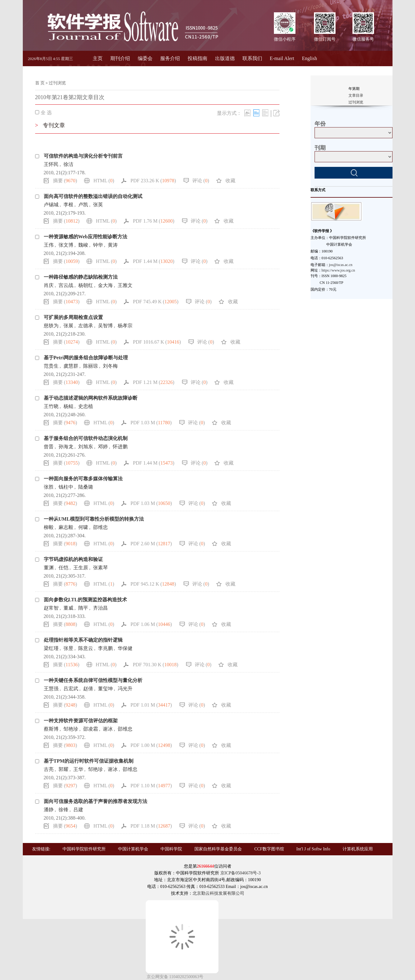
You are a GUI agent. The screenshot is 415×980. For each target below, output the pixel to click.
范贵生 (51, 366)
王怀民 (51, 164)
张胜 (49, 487)
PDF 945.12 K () (153, 584)
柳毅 (49, 527)
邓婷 (103, 447)
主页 (98, 58)
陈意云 (86, 648)
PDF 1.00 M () (151, 745)
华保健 (125, 648)
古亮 (49, 769)
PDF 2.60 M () (151, 544)
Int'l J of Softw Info (313, 849)
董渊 (49, 568)
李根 (68, 205)
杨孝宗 (125, 326)
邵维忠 (100, 527)
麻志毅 (66, 527)
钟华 (98, 245)
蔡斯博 (51, 729)
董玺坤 (105, 689)
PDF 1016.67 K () (157, 342)
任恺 (63, 568)
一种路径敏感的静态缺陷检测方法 (81, 277)
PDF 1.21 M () (154, 382)
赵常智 (51, 608)
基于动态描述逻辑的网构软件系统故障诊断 (91, 398)
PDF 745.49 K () (156, 302)
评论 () (201, 181)
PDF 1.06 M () (151, 624)
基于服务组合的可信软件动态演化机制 (86, 438)
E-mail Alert (282, 58)
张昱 (68, 648)
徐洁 (68, 164)
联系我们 (252, 58)
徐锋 (63, 810)
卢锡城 (51, 205)
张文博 (66, 245)
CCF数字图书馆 (269, 849)
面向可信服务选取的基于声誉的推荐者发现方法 (96, 801)
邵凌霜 (91, 729)
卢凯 (83, 205)
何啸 (83, 527)
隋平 (83, 608)
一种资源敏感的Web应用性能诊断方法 (85, 237)
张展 (68, 326)
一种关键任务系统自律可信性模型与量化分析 (93, 680)
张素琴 (100, 568)
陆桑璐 (86, 487)
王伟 (49, 245)
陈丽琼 (91, 366)
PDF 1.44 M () (154, 261)
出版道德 (225, 58)
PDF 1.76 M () (154, 221)
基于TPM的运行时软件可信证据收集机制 (89, 761)
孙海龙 (66, 447)
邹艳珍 (71, 729)
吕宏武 (71, 689)
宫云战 (66, 285)
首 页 (40, 83)
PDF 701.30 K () (156, 665)
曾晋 (49, 447)
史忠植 (86, 406)
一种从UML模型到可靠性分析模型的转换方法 (94, 519)
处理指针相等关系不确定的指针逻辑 (83, 640)
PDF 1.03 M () (151, 423)
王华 (78, 769)
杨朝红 (86, 285)
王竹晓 (51, 406)
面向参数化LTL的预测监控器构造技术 (85, 600)
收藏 (230, 181)
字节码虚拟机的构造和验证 (73, 559)
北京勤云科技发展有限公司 (218, 893)
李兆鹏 (105, 648)
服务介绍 (170, 58)
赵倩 (88, 689)
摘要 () (65, 181)
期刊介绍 (120, 58)
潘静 (49, 810)
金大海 (105, 285)
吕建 (78, 810)
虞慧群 (71, 366)
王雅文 (125, 285)
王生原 (81, 568)
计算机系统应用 (358, 849)
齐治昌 (100, 608)
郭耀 (63, 769)
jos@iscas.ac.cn (341, 265)
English (309, 58)
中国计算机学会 (133, 849)
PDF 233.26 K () (153, 181)
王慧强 (51, 689)
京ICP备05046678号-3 (240, 873)
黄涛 (113, 245)
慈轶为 (51, 326)
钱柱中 (66, 487)
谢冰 (108, 729)
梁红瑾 (51, 648)
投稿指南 (197, 58)
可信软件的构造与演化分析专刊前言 (83, 156)
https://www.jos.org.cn (338, 270)
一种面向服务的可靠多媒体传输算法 (83, 479)
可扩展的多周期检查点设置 (73, 317)
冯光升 (125, 689)
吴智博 (105, 326)
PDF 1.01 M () (151, 705)
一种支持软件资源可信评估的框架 (81, 721)
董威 (68, 608)
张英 (98, 205)
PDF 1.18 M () (151, 826)
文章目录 (356, 95)
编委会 (145, 58)
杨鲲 (68, 406)
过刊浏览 (57, 83)
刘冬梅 (110, 366)
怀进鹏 (120, 447)
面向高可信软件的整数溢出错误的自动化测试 (93, 196)
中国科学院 (171, 849)
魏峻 (83, 245)
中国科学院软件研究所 (84, 849)
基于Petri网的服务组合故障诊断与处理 (86, 358)
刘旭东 (86, 447)
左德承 (86, 326)
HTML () (104, 181)
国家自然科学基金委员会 (218, 849)
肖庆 (49, 285)
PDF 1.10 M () (151, 786)
